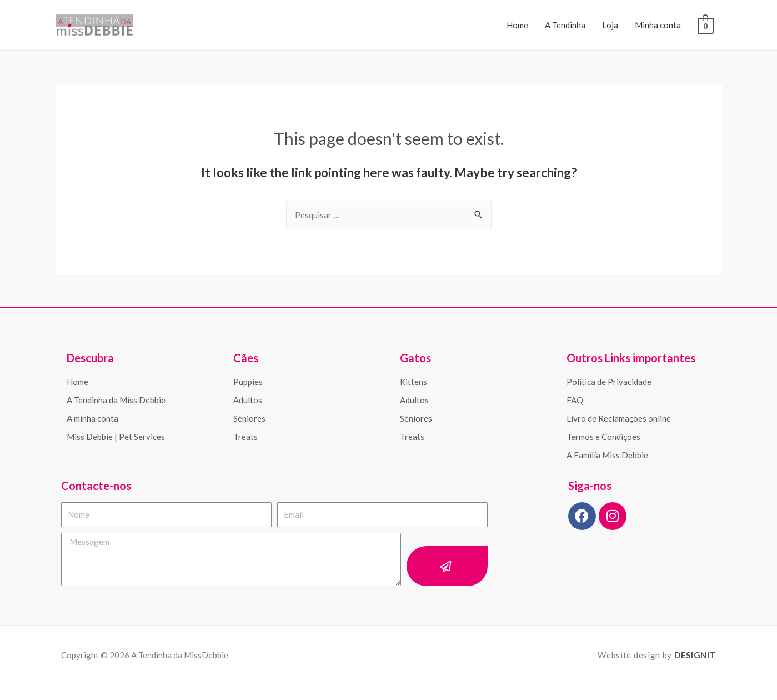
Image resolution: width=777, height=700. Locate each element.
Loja (611, 25)
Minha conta (658, 25)
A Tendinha (566, 25)
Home (518, 25)
